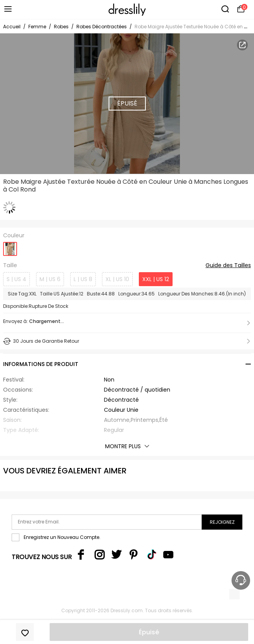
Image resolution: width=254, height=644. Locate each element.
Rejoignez (222, 522)
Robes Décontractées (102, 27)
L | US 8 (83, 279)
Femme (37, 27)
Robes (61, 27)
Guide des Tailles (228, 266)
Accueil (12, 27)
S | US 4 (16, 279)
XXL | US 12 (156, 279)
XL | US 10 (117, 279)
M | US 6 (50, 279)
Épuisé (149, 632)
